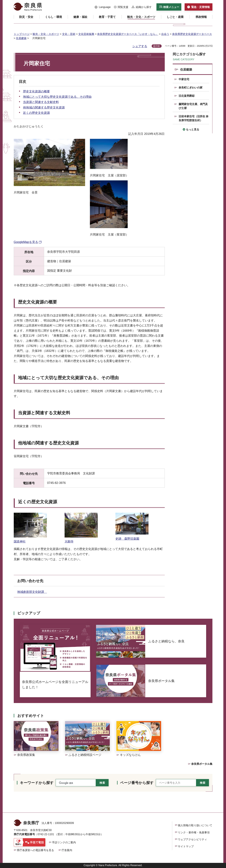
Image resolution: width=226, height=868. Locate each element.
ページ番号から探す (137, 783)
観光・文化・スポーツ (46, 34)
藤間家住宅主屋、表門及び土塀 (193, 106)
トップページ (22, 34)
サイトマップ (186, 846)
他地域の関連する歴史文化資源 (44, 108)
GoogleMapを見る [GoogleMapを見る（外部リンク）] (26, 242)
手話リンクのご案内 (64, 842)
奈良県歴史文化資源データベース (192, 34)
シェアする (140, 46)
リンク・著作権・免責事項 (194, 832)
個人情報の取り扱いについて (195, 825)
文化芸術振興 (86, 34)
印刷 (158, 46)
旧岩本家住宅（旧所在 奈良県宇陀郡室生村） (194, 118)
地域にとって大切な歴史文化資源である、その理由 (57, 97)
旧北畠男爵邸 (187, 96)
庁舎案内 (67, 850)
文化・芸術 (69, 34)
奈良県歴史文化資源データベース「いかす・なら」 (128, 34)
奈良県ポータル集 (202, 764)
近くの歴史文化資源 (36, 113)
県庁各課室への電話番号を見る (35, 850)
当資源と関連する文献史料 (41, 102)
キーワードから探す (37, 783)
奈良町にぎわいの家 (191, 88)
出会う (165, 34)
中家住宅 (184, 79)
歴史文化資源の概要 (36, 91)
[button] (103, 7)
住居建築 (21, 38)
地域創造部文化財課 (32, 592)
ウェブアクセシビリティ (192, 839)
